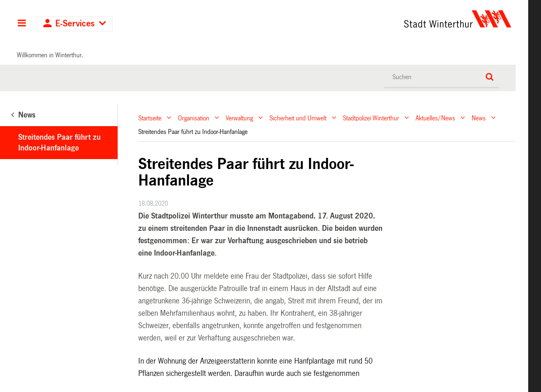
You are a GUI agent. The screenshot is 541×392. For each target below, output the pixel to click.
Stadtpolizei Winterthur (371, 118)
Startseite (150, 118)
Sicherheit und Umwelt (298, 118)
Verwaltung (239, 118)
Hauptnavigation (22, 24)
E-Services (75, 24)
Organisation (194, 118)
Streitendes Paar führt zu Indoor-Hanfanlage (59, 143)
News (479, 118)
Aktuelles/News (435, 118)
